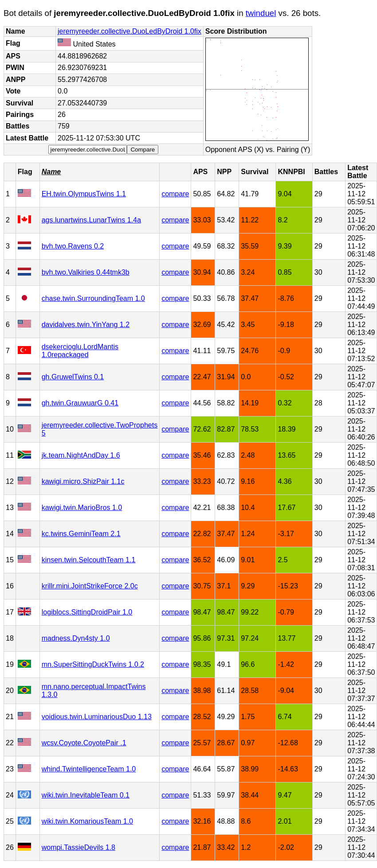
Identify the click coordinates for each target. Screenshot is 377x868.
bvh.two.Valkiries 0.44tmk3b (86, 272)
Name (51, 172)
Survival (255, 172)
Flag (25, 172)
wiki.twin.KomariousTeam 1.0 (87, 821)
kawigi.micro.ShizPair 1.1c (83, 481)
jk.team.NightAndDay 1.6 (81, 455)
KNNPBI (291, 172)
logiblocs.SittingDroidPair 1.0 (87, 612)
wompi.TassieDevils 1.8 (79, 847)
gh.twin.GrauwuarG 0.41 (80, 403)
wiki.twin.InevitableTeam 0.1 (86, 795)
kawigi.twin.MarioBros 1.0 (82, 508)
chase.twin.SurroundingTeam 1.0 (93, 298)
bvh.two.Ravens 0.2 (73, 246)
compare (175, 194)
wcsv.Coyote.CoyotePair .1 (84, 743)
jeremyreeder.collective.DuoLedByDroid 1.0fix (130, 31)
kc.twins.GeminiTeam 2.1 (81, 534)
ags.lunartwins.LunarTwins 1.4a (91, 220)
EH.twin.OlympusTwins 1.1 (84, 194)
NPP (224, 172)
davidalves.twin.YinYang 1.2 (86, 325)
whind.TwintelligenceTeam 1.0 (89, 769)
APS (200, 172)
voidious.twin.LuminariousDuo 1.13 (97, 717)
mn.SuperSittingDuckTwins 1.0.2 (93, 664)
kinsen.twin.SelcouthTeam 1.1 (89, 560)
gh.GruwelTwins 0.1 (73, 377)
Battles (326, 172)
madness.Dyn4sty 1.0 (76, 638)
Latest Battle (358, 172)
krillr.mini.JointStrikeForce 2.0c (90, 586)
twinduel (261, 13)
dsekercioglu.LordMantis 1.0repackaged (80, 351)
